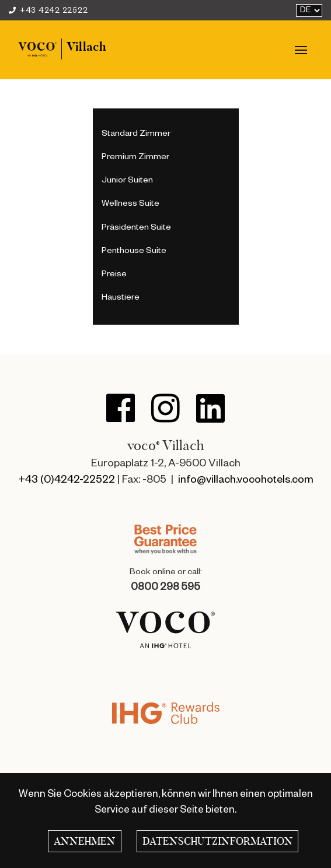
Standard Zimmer (136, 135)
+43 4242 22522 (48, 11)
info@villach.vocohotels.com (246, 481)
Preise (114, 275)
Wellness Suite (130, 205)
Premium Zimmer (135, 158)
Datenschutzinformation (218, 841)
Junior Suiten (127, 181)
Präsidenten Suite (136, 229)
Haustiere (121, 298)
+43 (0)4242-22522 (67, 481)
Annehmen (85, 841)
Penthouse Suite (134, 252)
